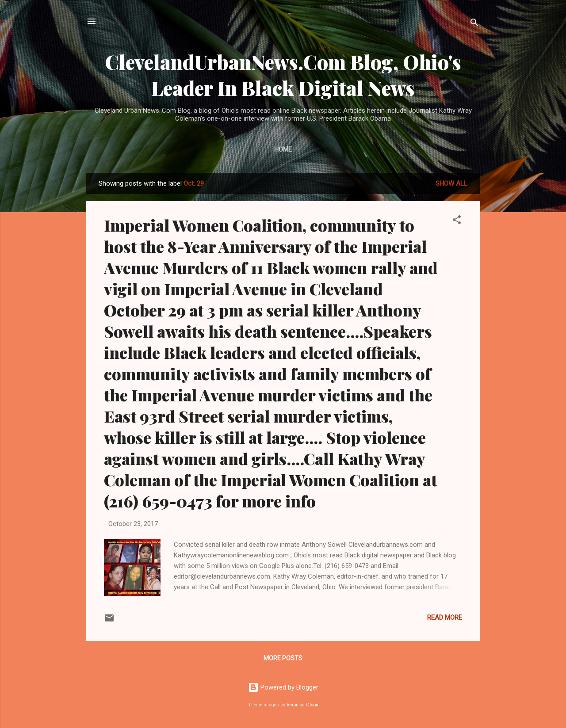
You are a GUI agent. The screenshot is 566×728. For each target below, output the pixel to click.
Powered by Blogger (283, 687)
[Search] (474, 24)
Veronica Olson (302, 705)
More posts (283, 658)
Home (283, 149)
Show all (451, 183)
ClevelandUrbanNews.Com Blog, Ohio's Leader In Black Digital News (283, 75)
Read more (445, 617)
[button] (457, 221)
